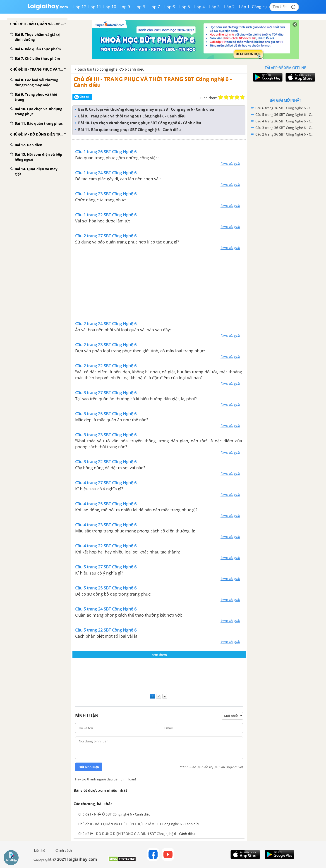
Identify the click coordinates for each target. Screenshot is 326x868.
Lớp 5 (185, 7)
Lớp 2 (229, 7)
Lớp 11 (95, 7)
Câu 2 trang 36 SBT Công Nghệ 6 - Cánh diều (285, 134)
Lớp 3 (215, 7)
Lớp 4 (200, 7)
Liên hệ (40, 851)
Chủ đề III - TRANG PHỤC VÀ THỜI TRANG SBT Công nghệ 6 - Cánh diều (153, 82)
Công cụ (259, 7)
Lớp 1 (244, 7)
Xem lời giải (230, 164)
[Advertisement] (159, 286)
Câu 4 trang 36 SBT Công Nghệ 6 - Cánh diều (285, 121)
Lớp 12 (80, 7)
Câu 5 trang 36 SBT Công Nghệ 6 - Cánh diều (285, 114)
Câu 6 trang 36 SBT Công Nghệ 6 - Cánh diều (285, 108)
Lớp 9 (125, 7)
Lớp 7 (155, 7)
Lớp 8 (140, 7)
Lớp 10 (110, 7)
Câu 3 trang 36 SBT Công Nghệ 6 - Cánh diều (285, 128)
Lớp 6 (170, 7)
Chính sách (64, 851)
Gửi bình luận (89, 767)
